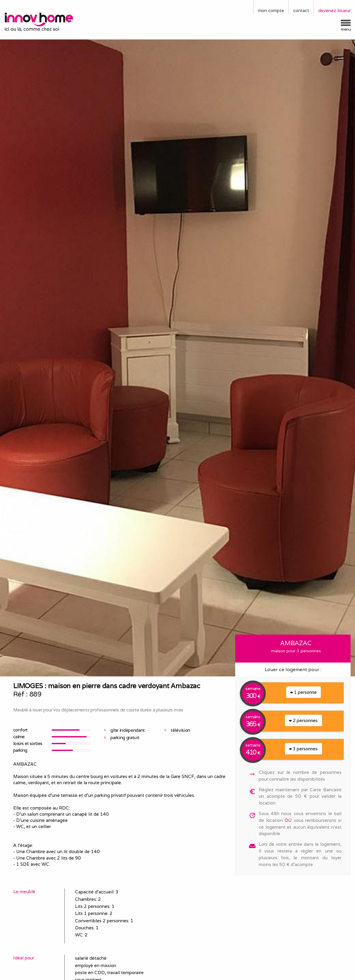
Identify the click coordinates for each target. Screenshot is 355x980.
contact (301, 10)
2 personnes (303, 720)
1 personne (303, 692)
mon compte (271, 10)
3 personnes (303, 749)
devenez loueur (334, 10)
